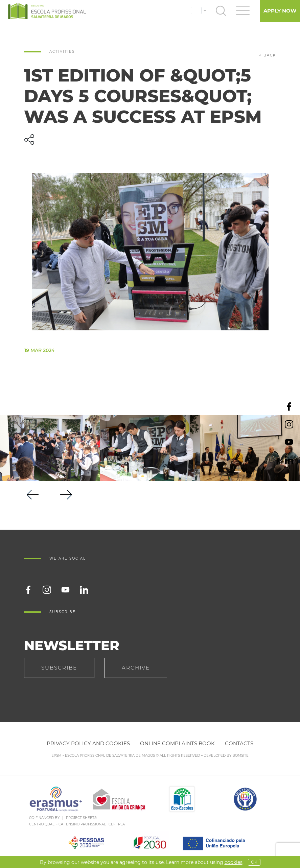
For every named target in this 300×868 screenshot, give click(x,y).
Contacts (239, 743)
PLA (121, 824)
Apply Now (280, 11)
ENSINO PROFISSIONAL (86, 824)
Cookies (234, 862)
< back (268, 55)
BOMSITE (240, 756)
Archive (136, 668)
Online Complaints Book (177, 743)
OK (254, 862)
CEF (112, 824)
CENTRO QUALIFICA (46, 824)
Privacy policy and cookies (88, 743)
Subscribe (59, 668)
